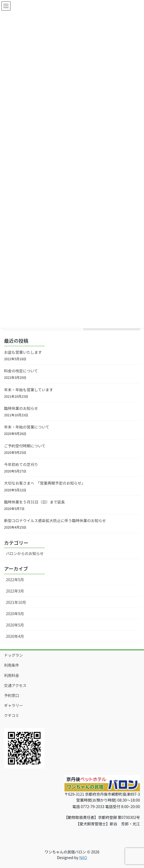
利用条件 (12, 665)
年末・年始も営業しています (29, 390)
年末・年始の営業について (27, 427)
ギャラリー (13, 705)
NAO (83, 857)
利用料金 (12, 675)
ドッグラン (13, 655)
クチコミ (12, 715)
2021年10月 (16, 602)
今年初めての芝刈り (21, 464)
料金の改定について (21, 371)
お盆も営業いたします (23, 352)
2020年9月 (15, 614)
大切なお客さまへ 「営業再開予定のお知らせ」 (45, 483)
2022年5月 (15, 580)
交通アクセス (15, 685)
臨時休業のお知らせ (21, 408)
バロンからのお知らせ (25, 553)
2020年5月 (15, 625)
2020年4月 (15, 636)
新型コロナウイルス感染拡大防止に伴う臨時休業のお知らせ (55, 520)
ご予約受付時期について (25, 446)
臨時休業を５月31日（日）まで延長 (35, 502)
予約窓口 (12, 695)
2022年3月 (15, 591)
